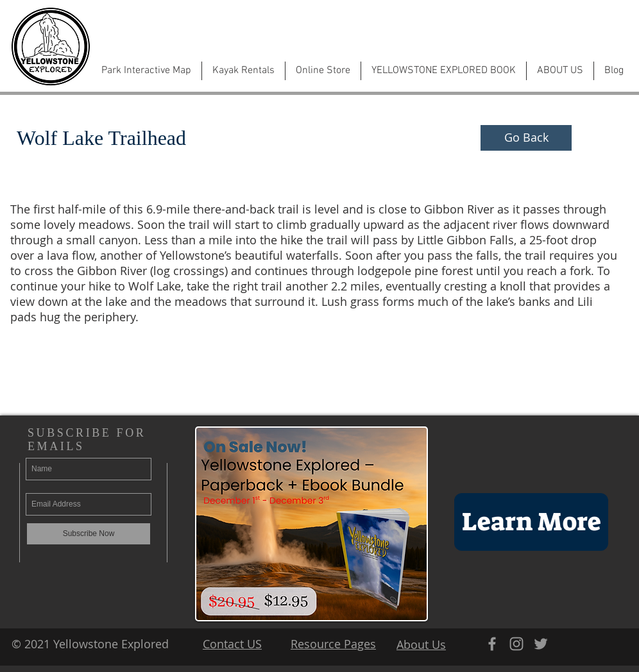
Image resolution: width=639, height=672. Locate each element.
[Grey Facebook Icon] (492, 644)
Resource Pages (333, 644)
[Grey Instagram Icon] (516, 644)
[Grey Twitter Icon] (541, 644)
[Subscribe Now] (89, 534)
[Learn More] (531, 522)
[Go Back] (526, 138)
